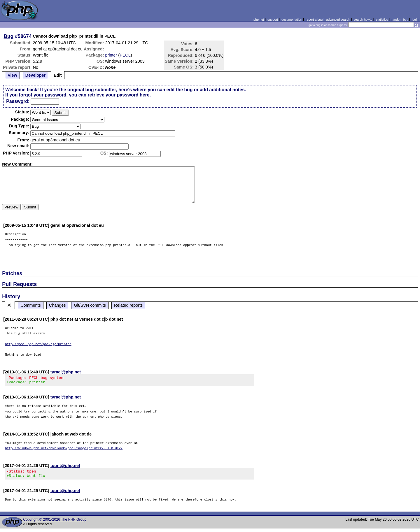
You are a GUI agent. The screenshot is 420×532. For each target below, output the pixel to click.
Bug (9, 36)
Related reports (128, 305)
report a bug (314, 20)
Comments (31, 305)
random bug (400, 20)
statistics (382, 20)
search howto (363, 20)
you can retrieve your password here (109, 95)
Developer (36, 75)
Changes (57, 305)
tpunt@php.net (65, 467)
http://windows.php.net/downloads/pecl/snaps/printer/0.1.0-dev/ (64, 450)
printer (111, 55)
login (415, 20)
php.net (259, 20)
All (10, 305)
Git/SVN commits (90, 305)
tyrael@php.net (66, 372)
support (273, 20)
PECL (125, 55)
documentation (292, 20)
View (12, 75)
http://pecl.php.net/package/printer (38, 344)
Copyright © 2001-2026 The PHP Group (55, 523)
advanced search (338, 20)
